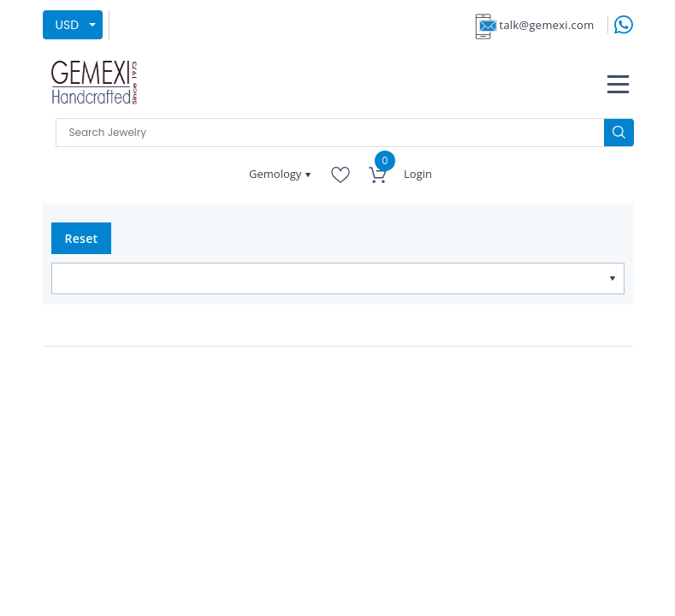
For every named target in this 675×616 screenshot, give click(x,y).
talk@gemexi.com (547, 25)
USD (68, 25)
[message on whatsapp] (624, 24)
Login (418, 174)
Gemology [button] (277, 174)
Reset (82, 238)
